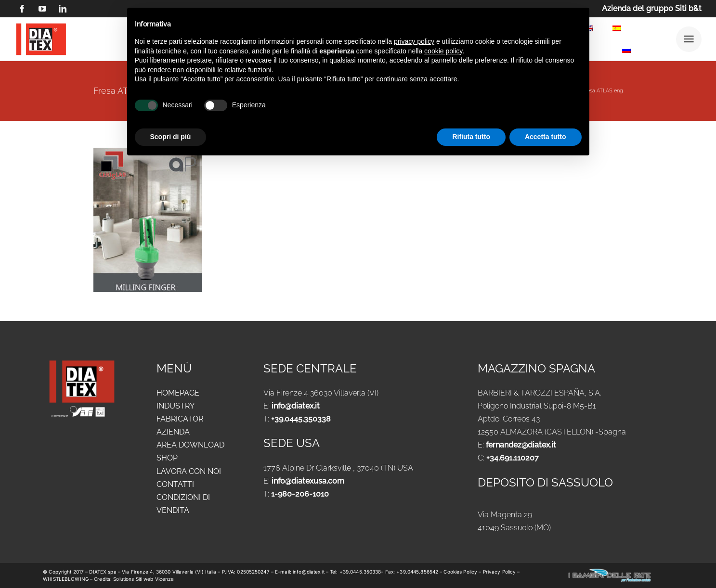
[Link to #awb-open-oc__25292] (689, 39)
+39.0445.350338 (301, 419)
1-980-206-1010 (300, 494)
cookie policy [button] (443, 51)
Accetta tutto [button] (546, 137)
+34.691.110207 (513, 458)
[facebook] (22, 9)
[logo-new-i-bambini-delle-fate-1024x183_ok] (610, 571)
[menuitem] (617, 30)
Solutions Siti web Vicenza (143, 579)
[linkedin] (63, 9)
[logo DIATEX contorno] (41, 25)
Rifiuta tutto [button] (471, 137)
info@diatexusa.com (308, 481)
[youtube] (42, 9)
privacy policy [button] (414, 41)
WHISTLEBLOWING (66, 579)
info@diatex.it (296, 406)
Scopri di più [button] (171, 137)
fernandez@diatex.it (521, 445)
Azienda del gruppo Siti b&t (652, 8)
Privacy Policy (500, 572)
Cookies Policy (461, 572)
